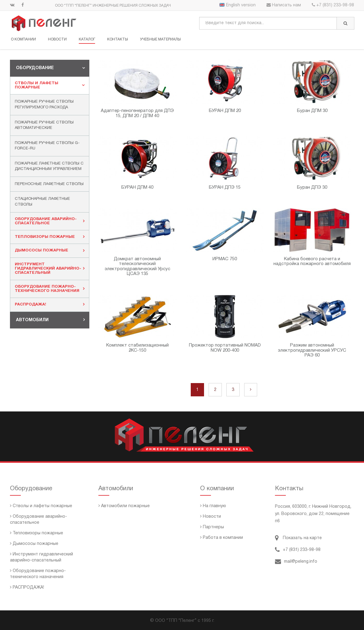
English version (238, 5)
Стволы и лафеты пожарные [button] (50, 85)
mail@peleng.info (296, 562)
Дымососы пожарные (34, 544)
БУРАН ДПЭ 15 (225, 187)
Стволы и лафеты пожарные (41, 506)
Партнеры (212, 527)
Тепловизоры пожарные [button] (50, 237)
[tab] (50, 68)
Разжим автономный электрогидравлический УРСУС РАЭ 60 (312, 350)
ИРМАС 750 (225, 259)
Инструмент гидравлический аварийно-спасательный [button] (50, 269)
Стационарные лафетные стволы (42, 202)
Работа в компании (222, 538)
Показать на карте (298, 538)
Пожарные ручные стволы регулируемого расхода (44, 105)
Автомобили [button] (50, 320)
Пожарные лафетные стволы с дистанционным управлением (49, 166)
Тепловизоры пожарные (37, 533)
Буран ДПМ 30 (312, 111)
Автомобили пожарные (124, 506)
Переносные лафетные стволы (49, 184)
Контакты (118, 39)
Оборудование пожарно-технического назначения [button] (50, 289)
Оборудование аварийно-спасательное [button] (50, 221)
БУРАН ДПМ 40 (137, 187)
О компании (23, 39)
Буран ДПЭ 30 (312, 187)
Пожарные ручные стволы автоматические (44, 125)
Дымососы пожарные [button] (50, 250)
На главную (213, 506)
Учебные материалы (160, 39)
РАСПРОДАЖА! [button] (50, 304)
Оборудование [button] (50, 68)
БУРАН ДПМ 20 (225, 111)
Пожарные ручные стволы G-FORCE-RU (47, 146)
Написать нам (284, 5)
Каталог (87, 39)
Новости (57, 39)
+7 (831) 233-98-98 (333, 5)
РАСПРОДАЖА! (27, 588)
